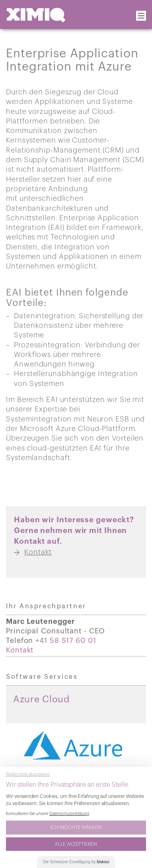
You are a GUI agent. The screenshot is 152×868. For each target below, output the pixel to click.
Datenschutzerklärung (69, 814)
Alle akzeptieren (76, 844)
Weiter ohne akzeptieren (28, 774)
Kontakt (20, 650)
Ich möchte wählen (76, 827)
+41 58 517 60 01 (66, 641)
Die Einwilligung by (76, 862)
